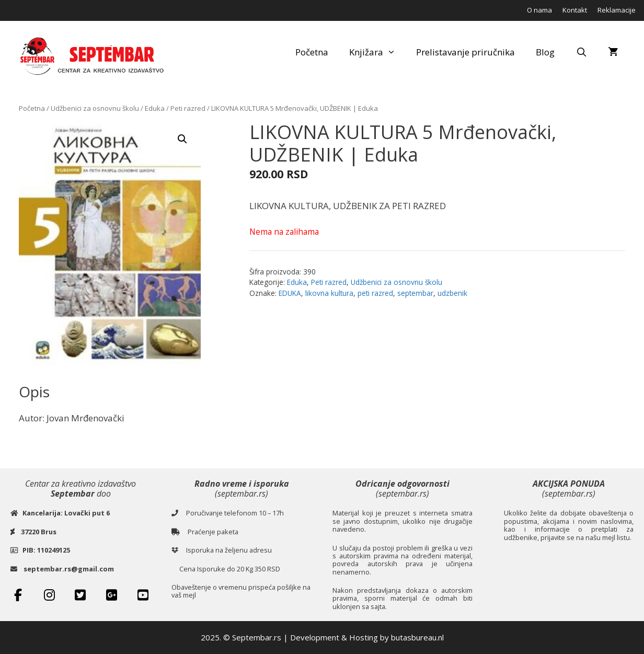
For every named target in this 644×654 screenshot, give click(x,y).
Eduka (155, 108)
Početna (312, 52)
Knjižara (378, 52)
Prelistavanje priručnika (465, 52)
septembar (415, 293)
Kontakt (575, 10)
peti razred (375, 293)
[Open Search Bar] (581, 52)
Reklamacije (617, 10)
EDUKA (290, 293)
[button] (182, 139)
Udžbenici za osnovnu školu (95, 108)
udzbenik (452, 293)
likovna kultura (329, 293)
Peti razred (188, 108)
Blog (545, 52)
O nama (539, 10)
